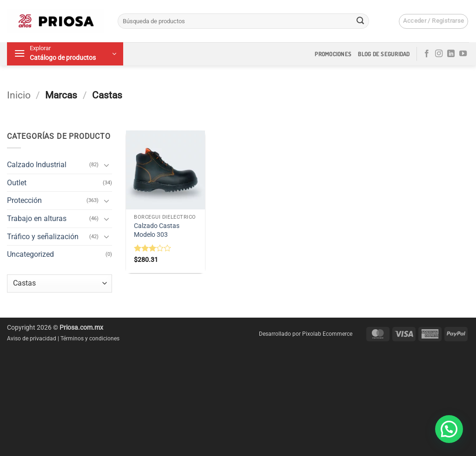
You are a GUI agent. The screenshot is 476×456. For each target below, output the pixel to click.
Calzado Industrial (37, 165)
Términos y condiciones (90, 339)
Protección (24, 200)
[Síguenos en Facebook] (427, 54)
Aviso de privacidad (32, 339)
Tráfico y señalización (43, 237)
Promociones (333, 54)
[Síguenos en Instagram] (439, 54)
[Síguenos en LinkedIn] (451, 54)
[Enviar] (360, 21)
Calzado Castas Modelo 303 (157, 230)
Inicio (19, 95)
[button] (433, 21)
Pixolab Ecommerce (327, 334)
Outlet (17, 183)
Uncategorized (30, 254)
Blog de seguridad (384, 54)
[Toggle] (106, 165)
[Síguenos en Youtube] (463, 54)
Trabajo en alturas (37, 218)
